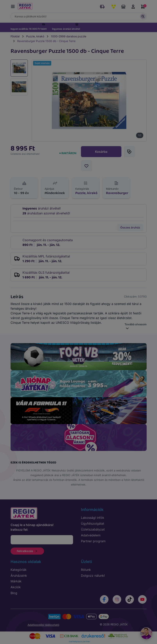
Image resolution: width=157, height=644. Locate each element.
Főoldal (15, 36)
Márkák (16, 581)
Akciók (16, 587)
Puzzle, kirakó (35, 36)
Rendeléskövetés (102, 7)
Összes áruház (130, 227)
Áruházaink (123, 7)
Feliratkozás (27, 551)
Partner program (93, 541)
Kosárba (101, 152)
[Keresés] (79, 16)
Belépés (133, 7)
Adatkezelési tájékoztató (43, 625)
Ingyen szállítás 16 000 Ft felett (29, 29)
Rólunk (86, 570)
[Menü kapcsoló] (14, 6)
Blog (14, 593)
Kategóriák (19, 570)
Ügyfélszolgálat (93, 523)
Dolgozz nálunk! (93, 576)
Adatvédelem (91, 535)
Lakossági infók (93, 518)
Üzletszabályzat (93, 529)
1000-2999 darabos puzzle (69, 36)
